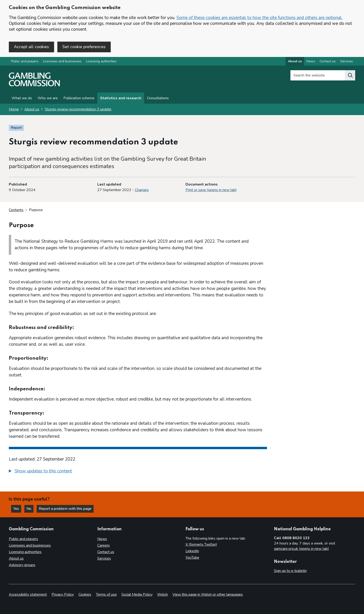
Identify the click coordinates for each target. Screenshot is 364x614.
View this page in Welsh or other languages (208, 594)
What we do (22, 98)
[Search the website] (350, 75)
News (102, 539)
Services (104, 558)
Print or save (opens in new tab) (211, 190)
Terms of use (106, 594)
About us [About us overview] (295, 61)
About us (32, 109)
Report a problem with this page (65, 509)
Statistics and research (121, 98)
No (30, 509)
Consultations (158, 98)
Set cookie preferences (84, 47)
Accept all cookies (31, 47)
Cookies (85, 594)
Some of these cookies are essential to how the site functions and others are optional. (260, 18)
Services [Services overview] (347, 61)
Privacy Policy (63, 594)
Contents (16, 210)
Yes (17, 509)
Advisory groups (22, 565)
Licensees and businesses (62, 61)
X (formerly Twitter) (201, 544)
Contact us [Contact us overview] (328, 61)
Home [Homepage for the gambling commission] (14, 109)
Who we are (48, 98)
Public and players (25, 61)
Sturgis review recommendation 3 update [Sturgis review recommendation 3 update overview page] (78, 109)
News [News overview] (311, 61)
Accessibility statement (28, 594)
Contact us (106, 552)
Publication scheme (79, 98)
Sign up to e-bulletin (290, 571)
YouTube (192, 558)
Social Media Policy (137, 594)
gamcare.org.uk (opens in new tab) (301, 549)
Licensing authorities (101, 61)
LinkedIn (192, 551)
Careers (104, 545)
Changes (142, 190)
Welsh (162, 594)
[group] (138, 472)
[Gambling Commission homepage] (34, 85)
